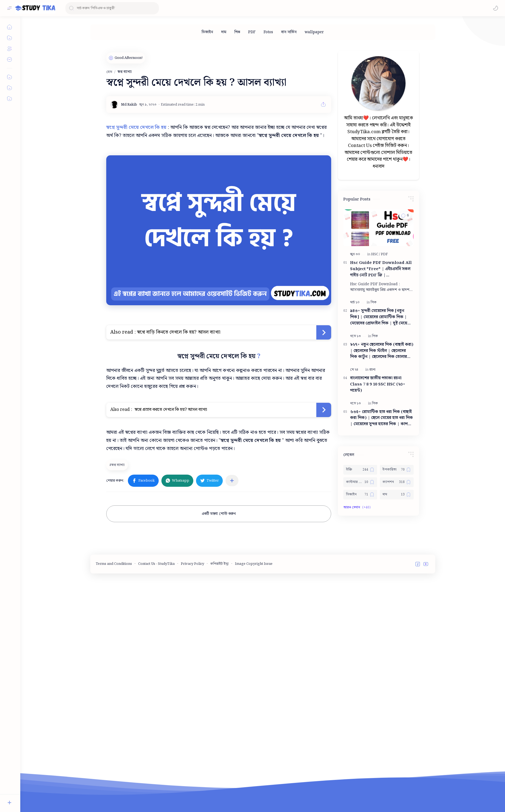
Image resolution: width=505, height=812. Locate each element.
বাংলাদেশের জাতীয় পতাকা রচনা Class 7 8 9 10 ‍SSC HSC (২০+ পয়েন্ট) (378, 462)
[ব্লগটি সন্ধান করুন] (112, 8)
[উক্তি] (360, 547)
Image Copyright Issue (254, 635)
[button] (496, 8)
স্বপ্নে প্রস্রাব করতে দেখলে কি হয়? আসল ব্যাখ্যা (170, 410)
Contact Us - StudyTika (156, 635)
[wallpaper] (314, 32)
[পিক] (237, 32)
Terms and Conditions (114, 635)
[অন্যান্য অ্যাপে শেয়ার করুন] (232, 481)
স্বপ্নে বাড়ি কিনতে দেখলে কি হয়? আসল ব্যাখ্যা (179, 332)
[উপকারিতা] (397, 547)
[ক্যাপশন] (397, 560)
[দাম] (224, 32)
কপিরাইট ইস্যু (220, 635)
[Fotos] (268, 32)
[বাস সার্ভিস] (289, 32)
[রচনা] (372, 447)
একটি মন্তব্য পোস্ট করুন (219, 514)
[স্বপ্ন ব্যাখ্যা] (118, 465)
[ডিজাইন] (207, 32)
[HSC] (376, 332)
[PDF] (252, 32)
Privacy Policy (192, 635)
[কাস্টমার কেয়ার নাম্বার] (360, 560)
